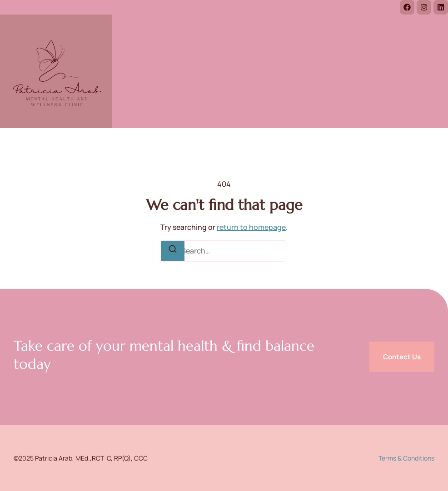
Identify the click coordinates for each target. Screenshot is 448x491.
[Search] (173, 251)
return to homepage (251, 227)
